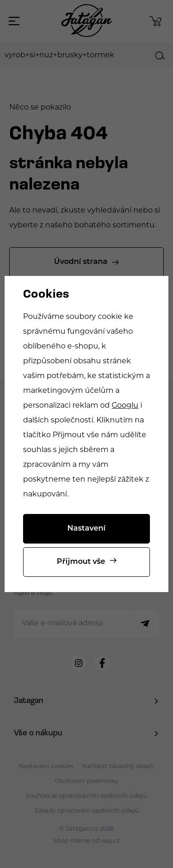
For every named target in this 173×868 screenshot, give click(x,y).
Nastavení (86, 529)
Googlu (125, 406)
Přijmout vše (81, 562)
